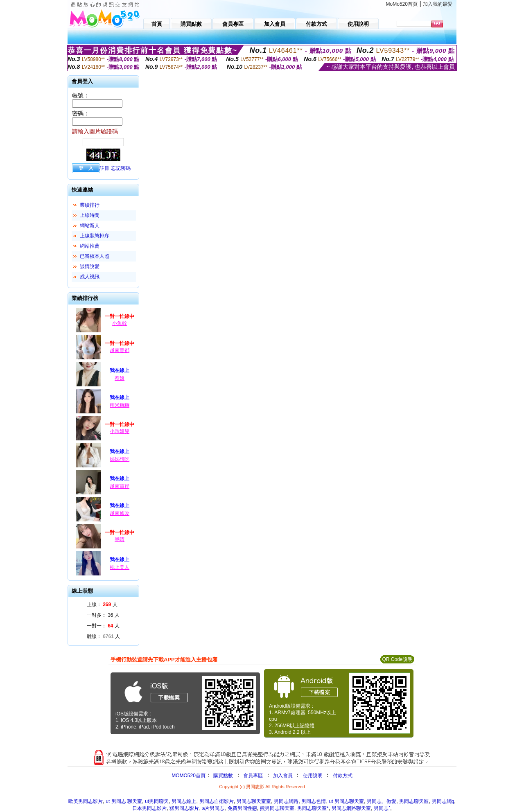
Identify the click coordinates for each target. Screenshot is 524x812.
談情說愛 (90, 266)
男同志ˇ (382, 808)
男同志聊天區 (414, 801)
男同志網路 (286, 801)
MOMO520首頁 (189, 776)
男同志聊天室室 (254, 801)
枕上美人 (120, 567)
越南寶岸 (120, 486)
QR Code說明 (397, 659)
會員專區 (253, 776)
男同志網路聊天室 (351, 808)
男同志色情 (314, 801)
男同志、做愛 (382, 801)
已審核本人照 (95, 256)
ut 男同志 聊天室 (124, 801)
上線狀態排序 (95, 236)
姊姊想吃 (120, 459)
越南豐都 (120, 350)
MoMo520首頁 (402, 4)
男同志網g (443, 801)
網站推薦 (90, 246)
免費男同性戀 (242, 808)
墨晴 (120, 539)
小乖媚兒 (120, 431)
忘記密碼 (121, 168)
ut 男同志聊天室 (347, 801)
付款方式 (343, 776)
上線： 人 (102, 604)
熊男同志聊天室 (277, 808)
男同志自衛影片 (217, 801)
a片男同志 (213, 808)
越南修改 (120, 513)
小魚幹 (120, 323)
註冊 (104, 168)
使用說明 (313, 776)
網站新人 (90, 226)
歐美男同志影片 (86, 801)
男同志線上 (184, 801)
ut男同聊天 (157, 801)
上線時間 (90, 215)
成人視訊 (90, 277)
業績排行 (90, 205)
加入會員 (283, 776)
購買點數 (222, 776)
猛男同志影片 (184, 808)
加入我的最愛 (438, 4)
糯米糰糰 (120, 405)
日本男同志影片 (149, 808)
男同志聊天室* (313, 808)
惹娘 (120, 378)
